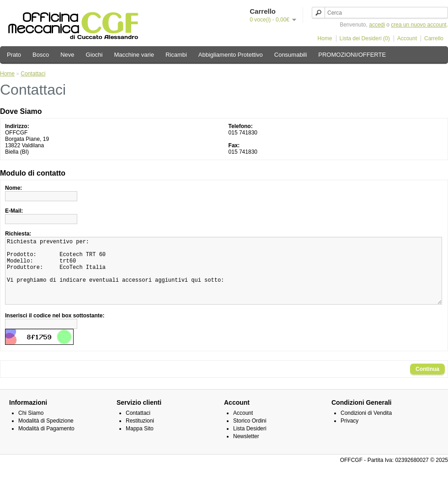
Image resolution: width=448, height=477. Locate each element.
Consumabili (291, 55)
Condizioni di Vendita (366, 427)
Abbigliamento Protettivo (231, 55)
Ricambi (176, 55)
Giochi (94, 55)
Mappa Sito (140, 442)
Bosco (41, 55)
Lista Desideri (250, 442)
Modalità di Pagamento (46, 442)
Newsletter (246, 450)
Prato (14, 55)
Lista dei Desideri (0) (365, 38)
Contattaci (33, 74)
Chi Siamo (31, 427)
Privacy (349, 434)
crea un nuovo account (419, 25)
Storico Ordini (250, 434)
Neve (67, 55)
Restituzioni (140, 434)
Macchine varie (134, 55)
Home (325, 38)
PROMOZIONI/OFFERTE (352, 55)
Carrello (434, 38)
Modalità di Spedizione (46, 434)
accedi (377, 25)
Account (407, 38)
